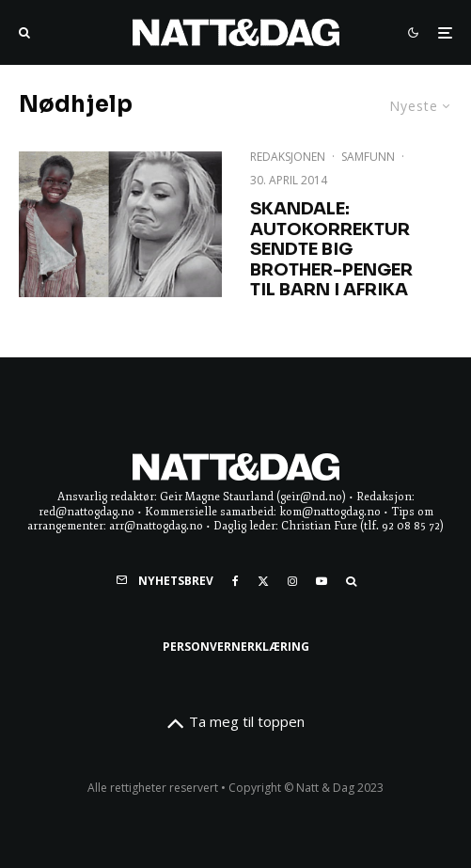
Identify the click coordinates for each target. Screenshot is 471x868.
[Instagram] (292, 581)
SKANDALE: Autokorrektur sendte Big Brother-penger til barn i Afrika (331, 250)
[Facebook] (235, 581)
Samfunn (368, 157)
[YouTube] (322, 581)
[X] (263, 581)
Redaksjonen (288, 157)
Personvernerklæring (236, 647)
